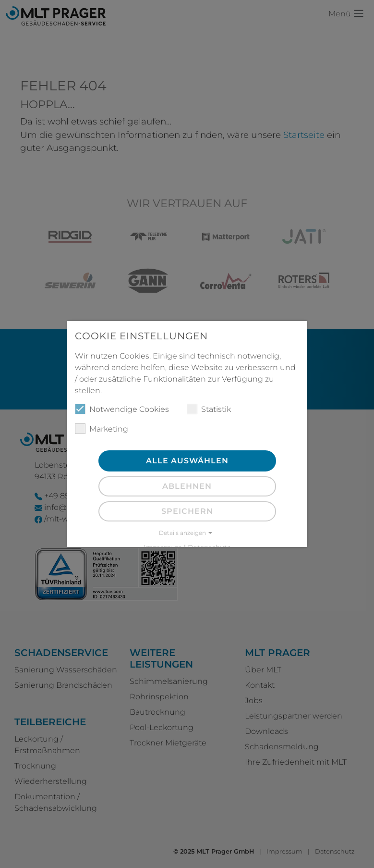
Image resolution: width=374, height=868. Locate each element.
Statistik (209, 409)
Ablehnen (187, 486)
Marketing (102, 429)
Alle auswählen (187, 461)
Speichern (187, 511)
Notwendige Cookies (122, 409)
